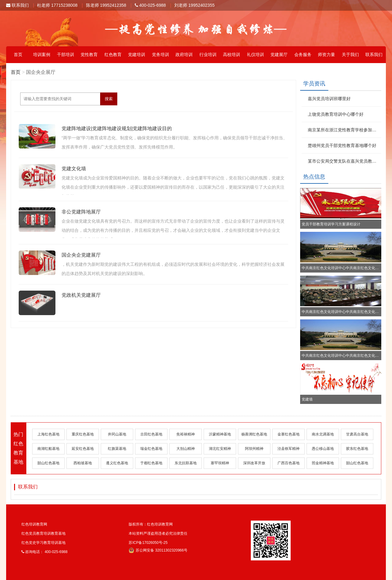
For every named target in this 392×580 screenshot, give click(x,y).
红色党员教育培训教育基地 (43, 533)
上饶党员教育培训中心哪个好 (336, 114)
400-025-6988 (150, 5)
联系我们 (17, 5)
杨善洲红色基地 (254, 434)
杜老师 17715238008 (57, 5)
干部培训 (66, 55)
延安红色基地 (83, 449)
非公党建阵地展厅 (81, 212)
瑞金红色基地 (151, 449)
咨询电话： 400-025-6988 (44, 552)
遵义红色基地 (117, 463)
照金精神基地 (323, 463)
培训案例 (42, 55)
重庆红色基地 (83, 434)
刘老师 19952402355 (194, 5)
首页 (18, 55)
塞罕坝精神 (220, 463)
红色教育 (113, 55)
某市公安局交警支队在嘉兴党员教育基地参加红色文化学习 (344, 161)
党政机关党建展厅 (81, 295)
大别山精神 (186, 449)
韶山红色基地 (48, 463)
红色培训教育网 (34, 524)
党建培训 (137, 55)
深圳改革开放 (254, 463)
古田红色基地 (151, 434)
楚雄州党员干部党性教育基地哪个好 (342, 145)
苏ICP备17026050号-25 (148, 543)
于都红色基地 (151, 463)
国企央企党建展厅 (81, 255)
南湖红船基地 (48, 449)
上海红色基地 (48, 434)
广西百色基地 (288, 463)
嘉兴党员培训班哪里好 (329, 99)
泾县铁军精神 (288, 449)
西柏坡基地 (83, 463)
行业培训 (208, 55)
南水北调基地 (323, 434)
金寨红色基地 (288, 434)
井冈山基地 (117, 434)
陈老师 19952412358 (106, 5)
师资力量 (326, 55)
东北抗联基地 (186, 463)
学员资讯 (314, 84)
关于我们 (350, 55)
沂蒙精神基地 (220, 434)
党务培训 (160, 55)
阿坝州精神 (254, 449)
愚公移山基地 (323, 449)
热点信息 (314, 177)
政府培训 (184, 55)
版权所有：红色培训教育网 (151, 524)
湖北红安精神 (220, 449)
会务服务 (303, 55)
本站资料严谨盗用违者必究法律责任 (158, 533)
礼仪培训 (255, 55)
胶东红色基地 (357, 449)
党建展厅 (279, 55)
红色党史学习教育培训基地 (43, 543)
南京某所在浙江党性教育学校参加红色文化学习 (344, 130)
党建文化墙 (74, 169)
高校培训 (232, 55)
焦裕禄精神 (186, 434)
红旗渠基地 (117, 449)
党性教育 (89, 55)
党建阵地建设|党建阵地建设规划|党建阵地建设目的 (117, 128)
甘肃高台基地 (357, 434)
